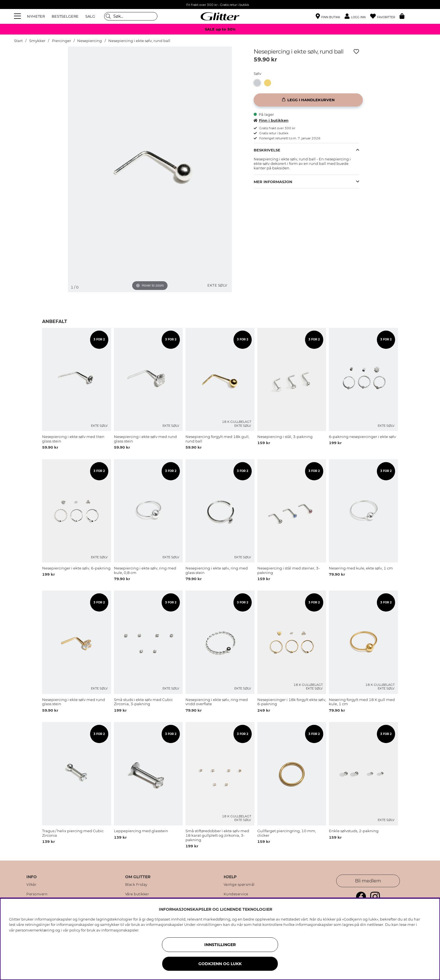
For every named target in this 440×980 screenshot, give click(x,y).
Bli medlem (368, 881)
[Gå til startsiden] (220, 16)
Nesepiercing (90, 41)
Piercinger (61, 41)
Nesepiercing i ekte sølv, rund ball (139, 41)
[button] (357, 16)
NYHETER (36, 16)
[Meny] (18, 16)
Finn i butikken (271, 120)
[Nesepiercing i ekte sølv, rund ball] (259, 83)
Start (18, 41)
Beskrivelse (267, 150)
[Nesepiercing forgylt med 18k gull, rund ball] (269, 83)
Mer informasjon (273, 182)
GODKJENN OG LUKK (220, 964)
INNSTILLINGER (220, 945)
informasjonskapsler (120, 930)
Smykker (37, 41)
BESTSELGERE (65, 16)
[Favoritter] (385, 16)
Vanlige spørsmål (239, 885)
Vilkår (31, 885)
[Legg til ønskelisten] (356, 52)
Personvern (37, 894)
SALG (90, 16)
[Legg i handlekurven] (308, 100)
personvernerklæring (35, 930)
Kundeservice (236, 894)
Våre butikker (137, 894)
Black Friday (136, 885)
